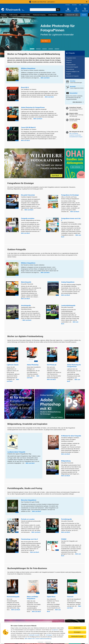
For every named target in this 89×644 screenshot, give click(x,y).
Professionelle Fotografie (72, 67)
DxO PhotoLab (52, 365)
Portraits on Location (28, 519)
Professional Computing (39, 15)
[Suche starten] (58, 10)
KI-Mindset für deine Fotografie (71, 436)
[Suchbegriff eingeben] (43, 10)
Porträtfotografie (67, 519)
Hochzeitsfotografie (13, 597)
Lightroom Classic (13, 365)
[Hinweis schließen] (87, 2)
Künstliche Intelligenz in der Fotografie (73, 73)
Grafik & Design (13, 15)
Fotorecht (70, 597)
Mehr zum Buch (45, 78)
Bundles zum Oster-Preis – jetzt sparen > (44, 2)
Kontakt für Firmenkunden (75, 135)
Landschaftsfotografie (68, 306)
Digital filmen (51, 597)
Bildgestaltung (66, 461)
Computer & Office (25, 15)
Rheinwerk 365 (72, 15)
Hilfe (80, 5)
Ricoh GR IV (25, 87)
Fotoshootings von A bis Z (30, 539)
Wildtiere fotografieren (28, 68)
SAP (61, 15)
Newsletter (74, 5)
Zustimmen (55, 630)
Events (84, 15)
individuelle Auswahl (34, 635)
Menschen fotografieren (29, 500)
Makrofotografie (26, 282)
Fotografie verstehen (28, 218)
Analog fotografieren (68, 282)
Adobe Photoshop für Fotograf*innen (33, 108)
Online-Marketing (53, 15)
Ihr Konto (68, 5)
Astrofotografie (26, 306)
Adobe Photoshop (33, 365)
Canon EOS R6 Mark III (28, 128)
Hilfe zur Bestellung (74, 133)
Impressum (40, 642)
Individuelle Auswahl (77, 636)
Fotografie (4, 15)
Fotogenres (69, 62)
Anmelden (86, 5)
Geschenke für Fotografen (72, 76)
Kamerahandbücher (71, 65)
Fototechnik (69, 60)
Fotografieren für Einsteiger (70, 195)
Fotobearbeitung (70, 69)
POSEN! (64, 539)
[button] (32, 49)
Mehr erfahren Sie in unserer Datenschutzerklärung (38, 639)
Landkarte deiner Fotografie (16, 452)
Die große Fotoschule (28, 195)
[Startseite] (13, 10)
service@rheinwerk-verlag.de (76, 137)
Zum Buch (45, 41)
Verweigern (49, 635)
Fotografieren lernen (71, 58)
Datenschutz (48, 642)
